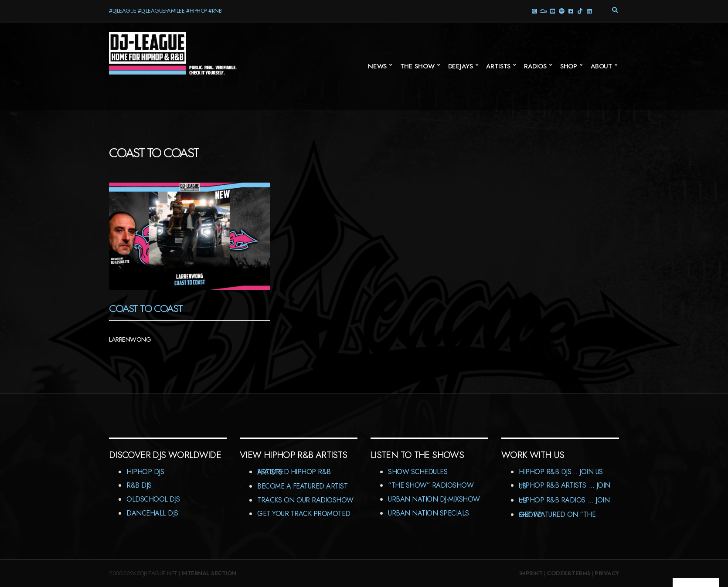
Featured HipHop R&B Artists (294, 472)
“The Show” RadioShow (431, 485)
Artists (498, 66)
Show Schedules (418, 472)
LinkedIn (589, 11)
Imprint (531, 573)
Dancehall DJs (152, 513)
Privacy (607, 573)
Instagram (534, 11)
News (377, 66)
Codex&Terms (569, 573)
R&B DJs (139, 485)
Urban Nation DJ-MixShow (434, 499)
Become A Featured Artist (302, 486)
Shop (569, 66)
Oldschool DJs (153, 499)
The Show (417, 66)
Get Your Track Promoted (304, 514)
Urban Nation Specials (429, 513)
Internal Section (209, 573)
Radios (535, 66)
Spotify (561, 11)
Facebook (570, 11)
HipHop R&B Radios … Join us (564, 500)
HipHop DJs (145, 472)
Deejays (461, 66)
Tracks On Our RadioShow (305, 500)
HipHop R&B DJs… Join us (561, 472)
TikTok (580, 11)
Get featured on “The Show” (557, 515)
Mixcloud (543, 11)
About (601, 66)
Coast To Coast (146, 308)
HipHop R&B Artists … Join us (565, 486)
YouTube (552, 11)
